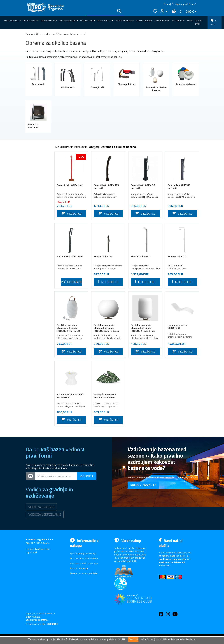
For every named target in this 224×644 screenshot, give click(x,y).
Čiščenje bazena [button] (87, 21)
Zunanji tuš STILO (178, 256)
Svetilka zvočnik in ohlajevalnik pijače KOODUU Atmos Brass (143, 328)
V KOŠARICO (71, 214)
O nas (167, 4)
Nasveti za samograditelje (84, 573)
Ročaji (31, 312)
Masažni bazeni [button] (161, 21)
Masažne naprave (37, 273)
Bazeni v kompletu (38, 154)
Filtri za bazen (35, 235)
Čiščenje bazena (38, 323)
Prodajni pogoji (179, 4)
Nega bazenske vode (38, 317)
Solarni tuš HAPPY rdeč (70, 185)
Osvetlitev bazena (38, 246)
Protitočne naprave (38, 267)
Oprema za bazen (38, 166)
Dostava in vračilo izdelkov (84, 558)
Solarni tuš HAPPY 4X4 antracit (106, 187)
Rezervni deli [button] (177, 21)
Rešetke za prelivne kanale (38, 260)
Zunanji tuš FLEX (103, 256)
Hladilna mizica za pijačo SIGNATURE (71, 396)
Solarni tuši (38, 84)
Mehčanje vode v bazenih (37, 304)
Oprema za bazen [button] (48, 21)
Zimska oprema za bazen (38, 173)
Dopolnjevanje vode (38, 252)
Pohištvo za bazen (186, 84)
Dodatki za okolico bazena (156, 89)
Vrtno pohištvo (127, 84)
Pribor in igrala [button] (105, 21)
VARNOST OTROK (199, 22)
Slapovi (32, 285)
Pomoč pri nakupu (79, 568)
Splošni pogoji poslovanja (83, 553)
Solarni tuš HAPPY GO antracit (143, 187)
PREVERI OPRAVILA (143, 485)
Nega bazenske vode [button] (68, 21)
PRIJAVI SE (87, 476)
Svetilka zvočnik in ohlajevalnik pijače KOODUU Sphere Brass (106, 328)
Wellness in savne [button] (143, 21)
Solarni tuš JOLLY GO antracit (179, 187)
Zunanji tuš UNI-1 (141, 256)
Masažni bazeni (38, 347)
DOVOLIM (133, 639)
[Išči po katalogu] (100, 12)
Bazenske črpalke (37, 240)
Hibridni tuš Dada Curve (70, 256)
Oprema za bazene (45, 34)
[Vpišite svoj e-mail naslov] (56, 476)
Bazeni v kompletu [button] (11, 21)
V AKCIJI (213, 22)
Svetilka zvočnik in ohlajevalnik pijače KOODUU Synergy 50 (68, 328)
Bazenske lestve (37, 279)
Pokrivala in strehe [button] (124, 21)
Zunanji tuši (97, 87)
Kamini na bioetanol (33, 126)
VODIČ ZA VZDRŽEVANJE (45, 514)
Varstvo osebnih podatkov (84, 563)
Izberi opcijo (108, 282)
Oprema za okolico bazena (70, 34)
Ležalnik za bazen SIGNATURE (178, 326)
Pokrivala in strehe (38, 335)
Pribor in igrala (38, 329)
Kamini (190, 21)
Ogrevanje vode (36, 291)
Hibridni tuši (68, 87)
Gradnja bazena (38, 160)
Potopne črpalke (36, 296)
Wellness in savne (38, 341)
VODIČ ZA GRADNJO (41, 507)
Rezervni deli (38, 353)
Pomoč (192, 4)
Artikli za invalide (37, 229)
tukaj (193, 639)
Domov (29, 34)
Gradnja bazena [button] (30, 21)
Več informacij (71, 282)
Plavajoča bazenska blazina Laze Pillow (105, 396)
